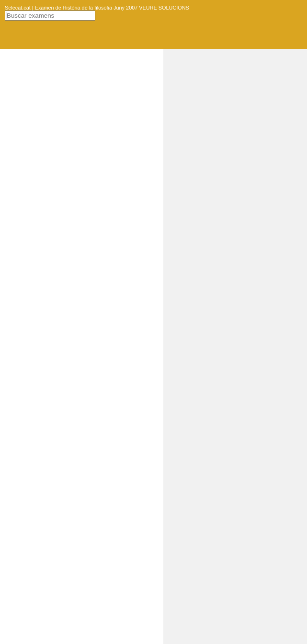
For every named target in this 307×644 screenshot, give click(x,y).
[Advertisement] (235, 192)
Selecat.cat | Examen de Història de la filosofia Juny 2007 (71, 8)
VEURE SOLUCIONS (163, 8)
